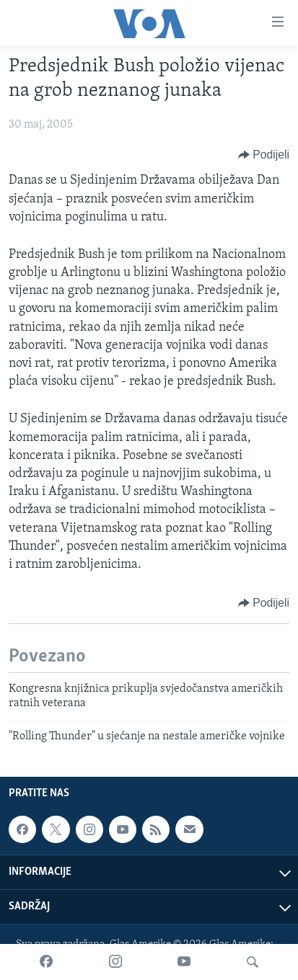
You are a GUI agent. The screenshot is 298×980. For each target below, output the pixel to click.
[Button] (264, 155)
